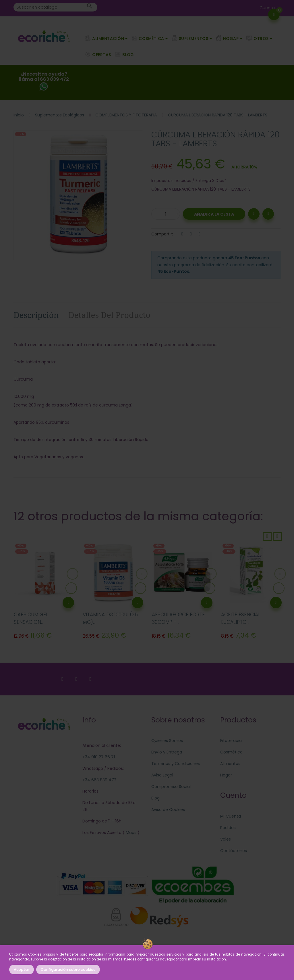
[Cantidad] (166, 214)
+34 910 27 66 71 (99, 757)
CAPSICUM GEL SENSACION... (31, 618)
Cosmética (231, 752)
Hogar (226, 775)
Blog (155, 798)
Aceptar (22, 970)
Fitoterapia (231, 741)
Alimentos (230, 764)
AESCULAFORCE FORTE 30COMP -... (178, 618)
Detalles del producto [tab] (109, 315)
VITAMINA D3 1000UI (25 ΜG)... (110, 618)
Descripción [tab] (36, 315)
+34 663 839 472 (99, 780)
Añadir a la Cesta (214, 214)
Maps (130, 833)
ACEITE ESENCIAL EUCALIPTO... (241, 618)
